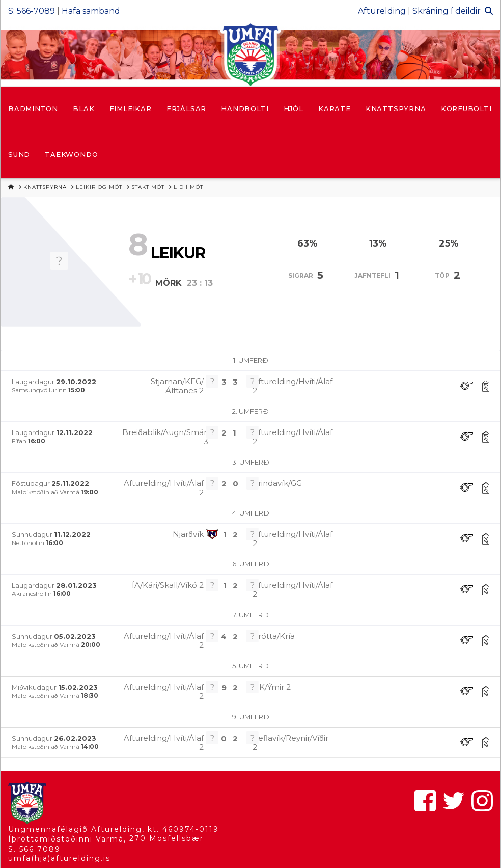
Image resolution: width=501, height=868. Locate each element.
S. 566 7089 (34, 849)
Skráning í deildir (447, 11)
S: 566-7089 (32, 11)
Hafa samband (91, 11)
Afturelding (382, 11)
